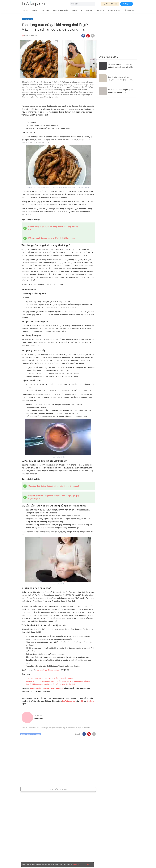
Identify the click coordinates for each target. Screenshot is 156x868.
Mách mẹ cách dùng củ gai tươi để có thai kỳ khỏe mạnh (52, 236)
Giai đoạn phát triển (56, 10)
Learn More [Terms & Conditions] (77, 864)
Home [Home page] (23, 725)
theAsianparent (69, 699)
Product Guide (110, 4)
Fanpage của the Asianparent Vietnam (47, 686)
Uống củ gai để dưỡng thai (48, 668)
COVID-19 (25, 10)
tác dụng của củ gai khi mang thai (31, 732)
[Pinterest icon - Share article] (88, 33)
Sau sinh (43, 10)
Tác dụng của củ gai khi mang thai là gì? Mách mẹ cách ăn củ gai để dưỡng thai (66, 725)
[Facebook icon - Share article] (83, 33)
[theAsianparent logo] (34, 4)
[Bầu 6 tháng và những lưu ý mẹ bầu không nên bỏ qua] (117, 89)
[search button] (93, 4)
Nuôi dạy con (72, 10)
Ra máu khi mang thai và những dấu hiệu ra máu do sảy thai (50, 682)
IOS (81, 699)
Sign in (127, 4)
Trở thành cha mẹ (27, 17)
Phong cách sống (106, 10)
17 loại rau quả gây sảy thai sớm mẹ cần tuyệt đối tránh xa (49, 676)
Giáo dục (83, 10)
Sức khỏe (93, 10)
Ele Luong (39, 716)
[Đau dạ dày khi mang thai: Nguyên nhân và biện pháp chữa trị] (117, 76)
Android (91, 699)
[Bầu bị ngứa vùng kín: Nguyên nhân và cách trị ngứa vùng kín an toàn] (117, 63)
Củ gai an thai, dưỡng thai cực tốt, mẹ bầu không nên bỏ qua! (54, 484)
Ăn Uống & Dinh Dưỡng (123, 10)
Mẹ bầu (34, 10)
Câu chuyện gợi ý (108, 55)
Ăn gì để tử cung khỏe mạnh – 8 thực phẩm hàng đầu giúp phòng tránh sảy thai (58, 679)
